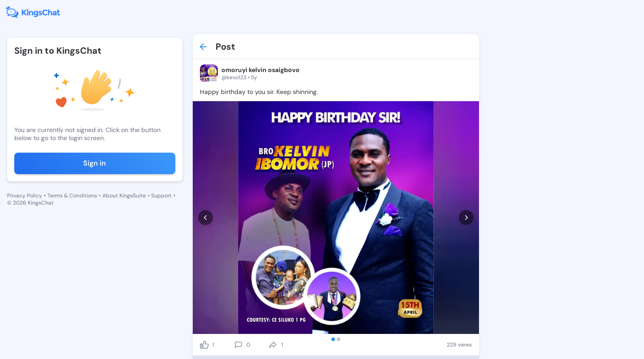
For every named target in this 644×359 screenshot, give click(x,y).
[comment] (238, 345)
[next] (466, 218)
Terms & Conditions (72, 196)
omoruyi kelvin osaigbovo (261, 70)
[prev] (205, 218)
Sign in (95, 163)
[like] (204, 345)
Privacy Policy (25, 196)
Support (161, 196)
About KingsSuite (124, 196)
